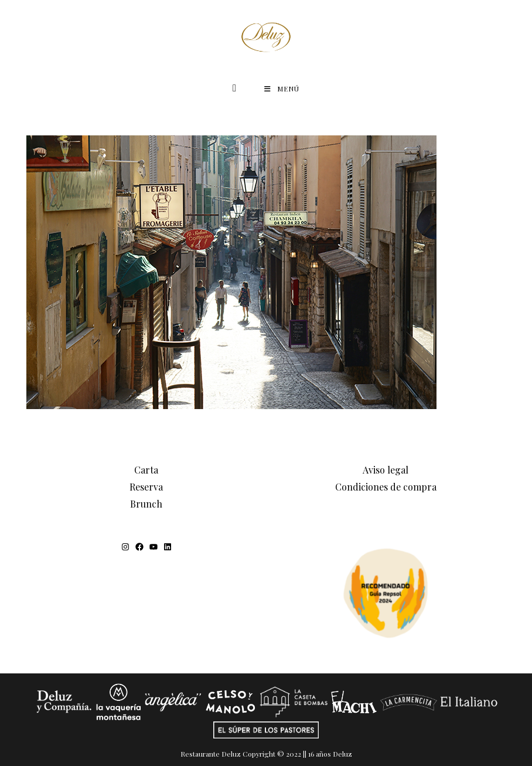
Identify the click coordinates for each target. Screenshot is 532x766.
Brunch (146, 504)
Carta (146, 470)
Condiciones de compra (386, 487)
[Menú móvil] (282, 88)
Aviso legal (386, 470)
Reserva (146, 487)
